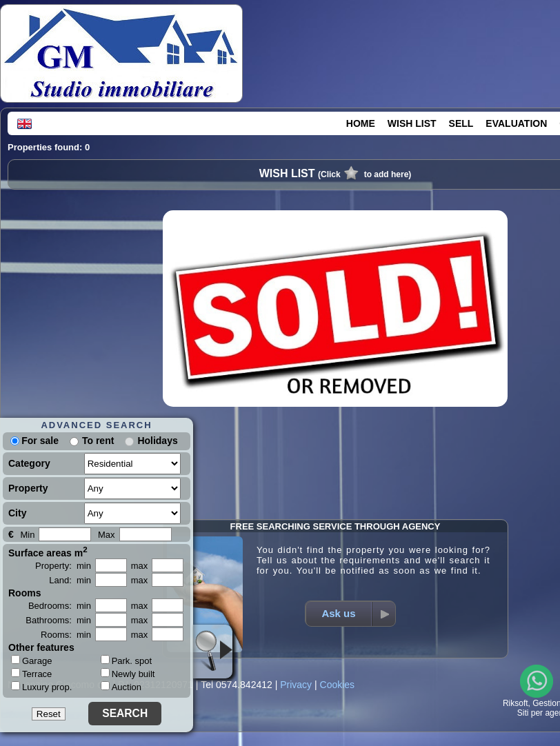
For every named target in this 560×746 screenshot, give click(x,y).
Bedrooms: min (60, 606)
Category (29, 463)
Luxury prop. (41, 687)
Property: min (63, 566)
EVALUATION (516, 123)
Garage (31, 661)
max (140, 566)
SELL (461, 123)
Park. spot (127, 661)
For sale (34, 441)
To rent (98, 441)
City (17, 513)
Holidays (157, 441)
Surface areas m (48, 552)
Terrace (31, 674)
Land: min (70, 580)
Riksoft (516, 703)
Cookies (338, 685)
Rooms (24, 593)
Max (107, 535)
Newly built (128, 674)
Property (28, 488)
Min (27, 535)
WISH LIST (412, 123)
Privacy (296, 685)
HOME (361, 123)
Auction (121, 687)
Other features (41, 647)
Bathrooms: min (58, 620)
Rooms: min (66, 635)
